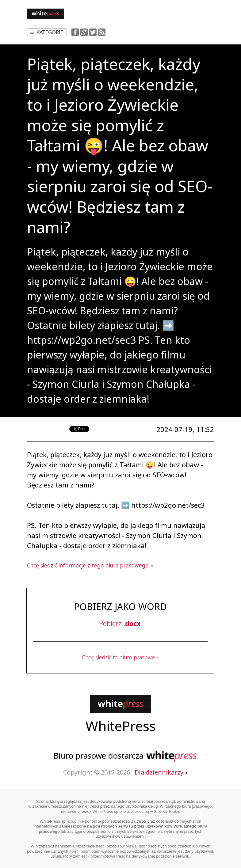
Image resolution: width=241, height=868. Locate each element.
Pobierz (120, 623)
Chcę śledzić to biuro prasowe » (120, 657)
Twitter (93, 32)
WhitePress (121, 726)
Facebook (75, 32)
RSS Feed (102, 32)
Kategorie (47, 32)
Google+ (84, 32)
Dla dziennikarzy (161, 772)
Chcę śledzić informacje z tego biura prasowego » (90, 565)
